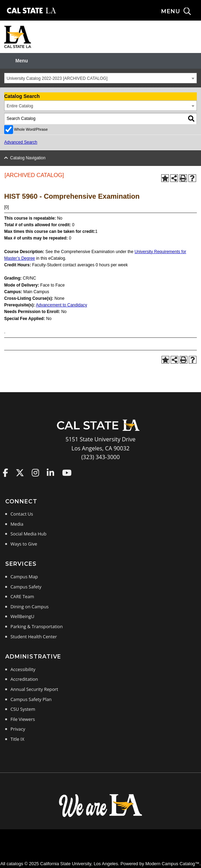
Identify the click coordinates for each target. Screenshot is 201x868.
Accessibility (23, 669)
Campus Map (24, 577)
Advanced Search (21, 142)
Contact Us (22, 514)
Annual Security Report (34, 689)
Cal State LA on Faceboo (5, 473)
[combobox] (100, 78)
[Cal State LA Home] (100, 430)
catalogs (15, 864)
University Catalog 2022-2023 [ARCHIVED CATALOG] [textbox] (57, 78)
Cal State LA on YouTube (67, 473)
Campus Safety (26, 587)
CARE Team (22, 596)
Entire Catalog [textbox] (20, 106)
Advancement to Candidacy (62, 305)
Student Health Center (34, 637)
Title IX (17, 739)
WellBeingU (22, 616)
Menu (22, 61)
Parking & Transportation (37, 626)
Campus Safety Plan (31, 699)
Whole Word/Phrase (31, 129)
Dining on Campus (29, 607)
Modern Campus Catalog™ (172, 864)
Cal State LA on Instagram (35, 473)
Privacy (18, 729)
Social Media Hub (28, 534)
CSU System (23, 709)
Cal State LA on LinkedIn (50, 473)
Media (17, 524)
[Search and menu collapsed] (181, 12)
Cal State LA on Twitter (20, 473)
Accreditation (24, 679)
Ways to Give (24, 544)
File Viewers (23, 719)
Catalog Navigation (28, 158)
